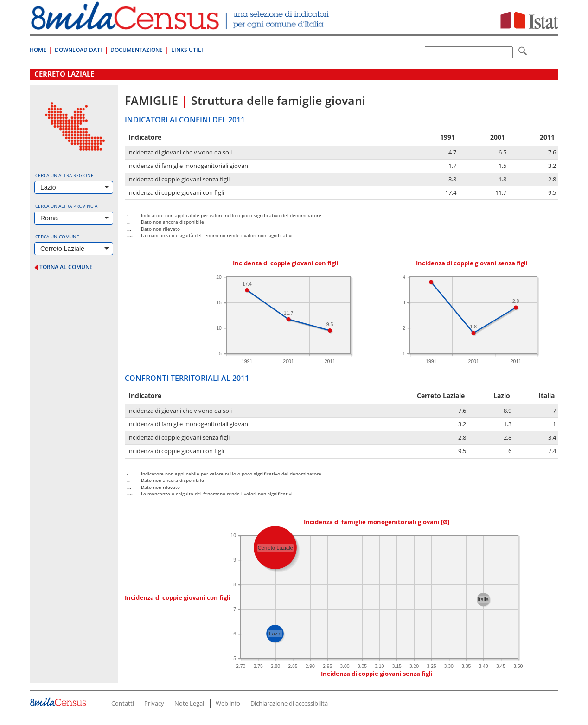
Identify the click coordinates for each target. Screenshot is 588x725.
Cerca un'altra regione (64, 175)
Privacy (154, 703)
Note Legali (190, 703)
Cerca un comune (57, 237)
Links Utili (187, 50)
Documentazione (137, 50)
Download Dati (78, 50)
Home (38, 50)
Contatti (123, 703)
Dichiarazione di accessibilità (289, 703)
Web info (228, 703)
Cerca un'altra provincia (66, 206)
